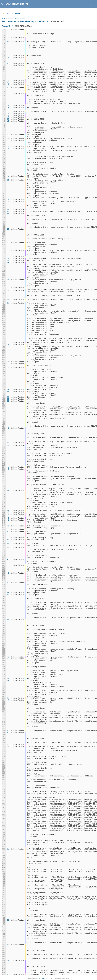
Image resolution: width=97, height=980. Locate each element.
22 (8, 210)
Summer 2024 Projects (15, 18)
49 (8, 657)
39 (8, 82)
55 (8, 849)
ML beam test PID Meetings (19, 21)
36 (8, 397)
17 (8, 84)
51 (8, 698)
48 (8, 620)
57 (8, 42)
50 (8, 679)
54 (8, 745)
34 (8, 389)
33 (8, 401)
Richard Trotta (8, 26)
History (17, 13)
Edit (7, 13)
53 (8, 733)
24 (8, 213)
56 (8, 945)
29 (8, 251)
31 (8, 280)
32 (8, 299)
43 (8, 491)
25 (8, 63)
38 (8, 343)
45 (8, 593)
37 (8, 261)
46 (8, 526)
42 (8, 518)
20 (8, 135)
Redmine (41, 978)
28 (8, 243)
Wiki (4, 18)
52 (8, 731)
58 (8, 961)
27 (8, 229)
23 (8, 200)
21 (8, 139)
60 (8, 974)
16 (8, 111)
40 (8, 428)
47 (8, 510)
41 (8, 443)
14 (8, 107)
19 (8, 117)
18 (8, 88)
